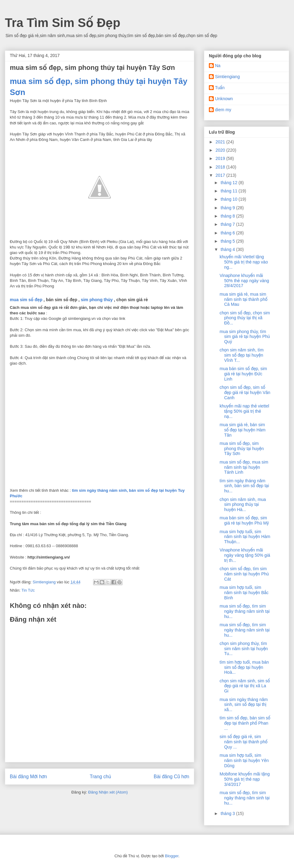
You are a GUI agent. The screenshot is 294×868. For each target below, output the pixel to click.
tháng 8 (228, 216)
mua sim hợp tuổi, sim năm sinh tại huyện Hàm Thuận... (245, 537)
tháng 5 (228, 241)
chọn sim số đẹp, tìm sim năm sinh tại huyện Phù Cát (244, 574)
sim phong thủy (97, 300)
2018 (221, 167)
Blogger (171, 856)
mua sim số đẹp (26, 300)
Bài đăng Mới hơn (28, 777)
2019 (221, 158)
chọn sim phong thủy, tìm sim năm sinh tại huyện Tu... (244, 649)
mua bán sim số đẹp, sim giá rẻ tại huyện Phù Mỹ (244, 520)
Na (218, 66)
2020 (221, 150)
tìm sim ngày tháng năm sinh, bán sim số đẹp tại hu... (244, 486)
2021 (221, 142)
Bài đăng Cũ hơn (171, 777)
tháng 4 (228, 249)
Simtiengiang (227, 77)
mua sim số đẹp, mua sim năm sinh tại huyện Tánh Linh (244, 467)
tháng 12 (229, 183)
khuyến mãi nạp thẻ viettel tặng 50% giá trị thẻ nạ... (244, 411)
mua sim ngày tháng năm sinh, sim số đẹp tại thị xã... (244, 705)
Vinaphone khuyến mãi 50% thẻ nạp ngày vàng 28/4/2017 (244, 281)
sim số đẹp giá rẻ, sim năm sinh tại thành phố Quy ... (243, 742)
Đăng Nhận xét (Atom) (108, 792)
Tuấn (220, 88)
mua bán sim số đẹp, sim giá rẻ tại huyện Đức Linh (243, 374)
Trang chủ (100, 777)
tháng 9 (228, 208)
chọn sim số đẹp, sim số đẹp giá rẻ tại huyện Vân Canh (245, 392)
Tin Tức (28, 590)
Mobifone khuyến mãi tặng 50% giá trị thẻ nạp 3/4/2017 (245, 779)
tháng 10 (229, 199)
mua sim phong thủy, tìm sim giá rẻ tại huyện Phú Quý (245, 337)
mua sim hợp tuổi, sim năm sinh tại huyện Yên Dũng (244, 760)
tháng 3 (228, 813)
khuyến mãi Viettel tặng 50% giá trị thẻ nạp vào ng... (244, 262)
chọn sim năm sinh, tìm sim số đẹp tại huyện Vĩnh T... (242, 355)
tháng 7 (228, 224)
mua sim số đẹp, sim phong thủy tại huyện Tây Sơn (242, 449)
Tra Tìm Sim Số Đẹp (63, 23)
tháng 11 (229, 191)
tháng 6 (228, 233)
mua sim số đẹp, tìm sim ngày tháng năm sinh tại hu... (245, 611)
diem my (223, 110)
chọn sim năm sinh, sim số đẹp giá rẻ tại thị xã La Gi (245, 686)
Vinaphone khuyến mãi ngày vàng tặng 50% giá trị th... (245, 555)
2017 (221, 175)
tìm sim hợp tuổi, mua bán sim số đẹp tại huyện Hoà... (244, 667)
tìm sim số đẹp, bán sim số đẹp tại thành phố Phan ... (245, 723)
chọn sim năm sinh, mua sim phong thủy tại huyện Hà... (243, 505)
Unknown (224, 99)
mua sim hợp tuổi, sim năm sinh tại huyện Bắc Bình (244, 593)
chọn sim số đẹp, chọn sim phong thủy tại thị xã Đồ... (245, 318)
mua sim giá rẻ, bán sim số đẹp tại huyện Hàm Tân (243, 430)
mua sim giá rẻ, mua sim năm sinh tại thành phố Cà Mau (243, 299)
